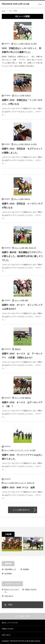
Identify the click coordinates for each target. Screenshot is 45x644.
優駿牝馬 (18, 349)
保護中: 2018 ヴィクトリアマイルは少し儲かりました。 (22, 457)
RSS (10, 605)
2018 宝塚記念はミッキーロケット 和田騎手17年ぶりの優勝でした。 (21, 50)
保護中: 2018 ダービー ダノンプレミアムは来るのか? (22, 307)
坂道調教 (26, 569)
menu (40, 4)
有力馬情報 (8, 573)
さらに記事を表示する (21, 510)
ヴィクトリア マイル (22, 450)
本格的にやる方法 (31, 589)
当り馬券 (34, 44)
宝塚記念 (27, 44)
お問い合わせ (9, 596)
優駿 (27, 248)
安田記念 (27, 144)
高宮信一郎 (32, 248)
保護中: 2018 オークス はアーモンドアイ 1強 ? (22, 404)
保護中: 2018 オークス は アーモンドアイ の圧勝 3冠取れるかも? (22, 356)
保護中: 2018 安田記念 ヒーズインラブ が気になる (22, 206)
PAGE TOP (22, 616)
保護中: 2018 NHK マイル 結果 (18, 488)
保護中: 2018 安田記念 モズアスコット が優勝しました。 (22, 151)
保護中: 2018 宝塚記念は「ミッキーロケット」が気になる (22, 102)
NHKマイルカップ (20, 483)
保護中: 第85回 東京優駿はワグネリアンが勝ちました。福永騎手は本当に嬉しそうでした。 (22, 256)
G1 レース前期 (19, 44)
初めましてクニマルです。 (10, 623)
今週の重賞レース (10, 569)
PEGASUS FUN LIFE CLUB (19, 641)
